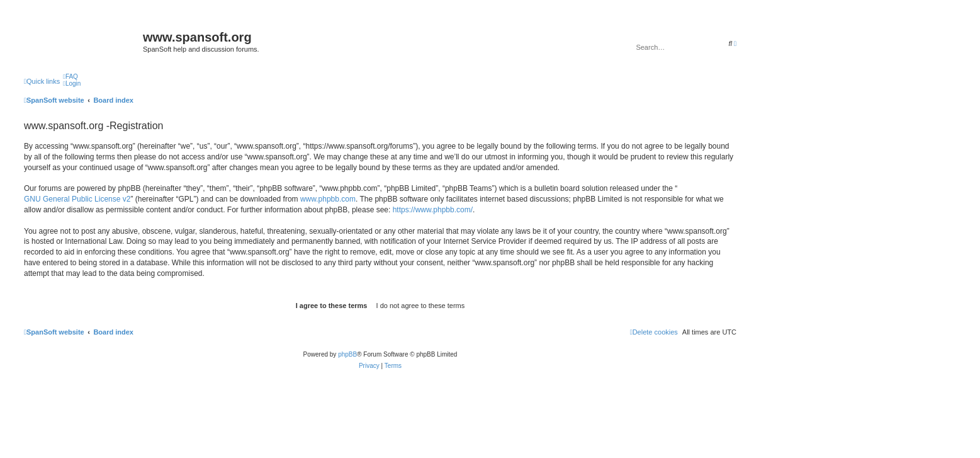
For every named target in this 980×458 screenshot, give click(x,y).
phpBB (347, 354)
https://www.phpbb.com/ (433, 210)
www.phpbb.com (328, 199)
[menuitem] (70, 77)
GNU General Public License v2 (77, 199)
